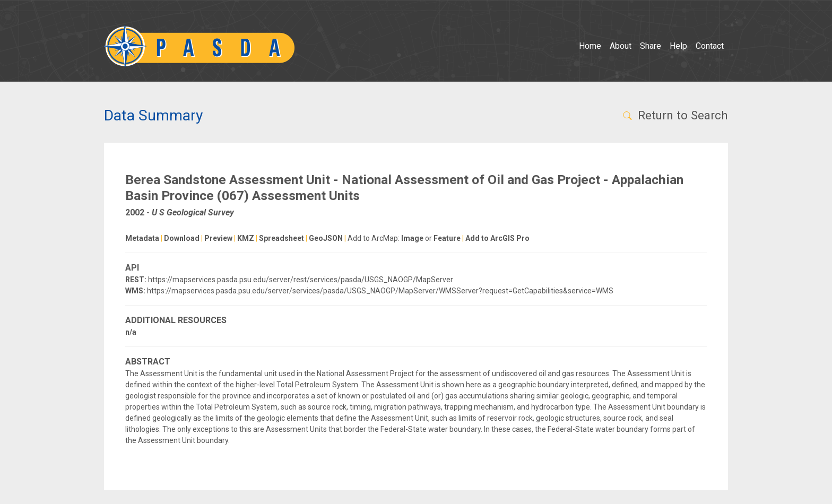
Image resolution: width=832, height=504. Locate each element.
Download (182, 238)
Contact (710, 46)
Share (651, 46)
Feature (447, 238)
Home (590, 46)
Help (678, 46)
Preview (218, 238)
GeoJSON (326, 238)
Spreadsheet (281, 238)
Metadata (142, 238)
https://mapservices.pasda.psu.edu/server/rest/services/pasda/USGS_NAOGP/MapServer (301, 280)
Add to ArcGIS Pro (497, 238)
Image (412, 238)
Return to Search (675, 115)
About (621, 46)
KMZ (246, 238)
